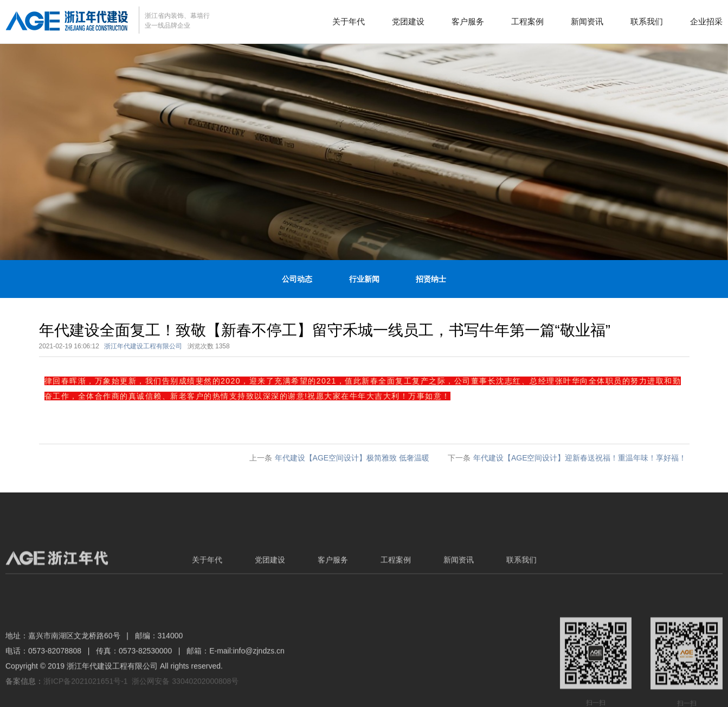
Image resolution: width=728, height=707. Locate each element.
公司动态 (297, 279)
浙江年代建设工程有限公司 (143, 346)
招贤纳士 (431, 279)
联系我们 (647, 21)
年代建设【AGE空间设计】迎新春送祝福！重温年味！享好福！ (580, 458)
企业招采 (706, 21)
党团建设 (408, 21)
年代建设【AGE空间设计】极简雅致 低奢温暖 (352, 458)
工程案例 (527, 21)
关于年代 (349, 21)
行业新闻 (364, 279)
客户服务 (468, 21)
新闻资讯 (587, 21)
